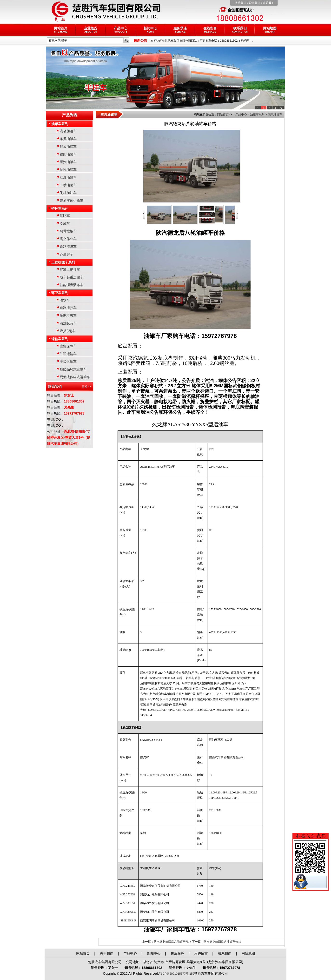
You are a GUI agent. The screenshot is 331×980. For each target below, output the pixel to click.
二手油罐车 (68, 185)
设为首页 (255, 3)
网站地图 (270, 30)
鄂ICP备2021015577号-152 (177, 974)
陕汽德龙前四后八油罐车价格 (172, 942)
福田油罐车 (68, 154)
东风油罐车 (68, 139)
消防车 (65, 216)
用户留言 (201, 953)
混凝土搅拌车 (70, 269)
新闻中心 (150, 30)
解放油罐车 (68, 147)
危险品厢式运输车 (73, 369)
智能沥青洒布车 (72, 285)
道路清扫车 (68, 308)
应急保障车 (68, 346)
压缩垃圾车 (68, 315)
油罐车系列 (60, 124)
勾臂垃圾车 (68, 231)
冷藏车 (65, 223)
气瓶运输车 (68, 354)
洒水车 (65, 300)
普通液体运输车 (72, 201)
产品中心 (120, 30)
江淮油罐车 (68, 177)
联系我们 (269, 3)
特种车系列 (60, 208)
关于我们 (106, 953)
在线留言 (210, 30)
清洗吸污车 (68, 323)
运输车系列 (60, 339)
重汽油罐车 (68, 162)
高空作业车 (68, 239)
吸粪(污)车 (68, 331)
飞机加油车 (68, 193)
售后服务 (177, 953)
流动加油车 (68, 131)
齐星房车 (66, 254)
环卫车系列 (60, 293)
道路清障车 (68, 247)
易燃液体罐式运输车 (75, 377)
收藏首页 (241, 3)
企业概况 (91, 30)
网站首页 (61, 30)
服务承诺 (180, 30)
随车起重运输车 (72, 277)
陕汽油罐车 (68, 170)
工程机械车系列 (63, 262)
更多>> (86, 387)
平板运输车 (68, 362)
